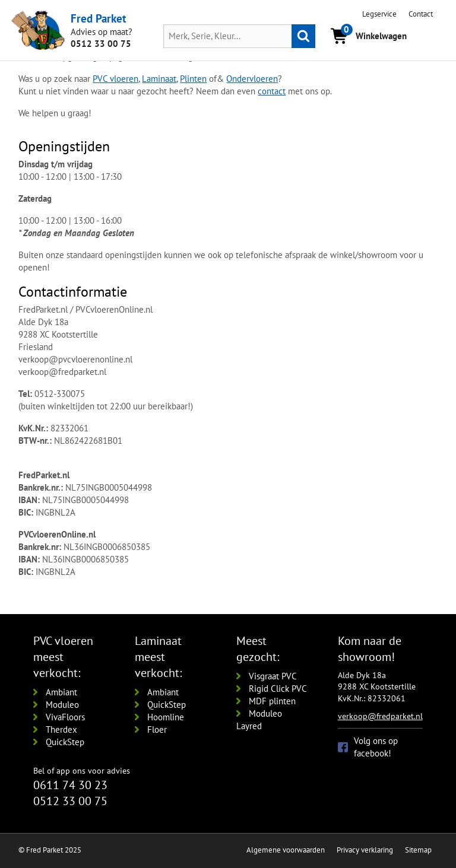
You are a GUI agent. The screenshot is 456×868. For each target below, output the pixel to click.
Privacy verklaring (365, 850)
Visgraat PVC (273, 676)
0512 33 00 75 (101, 44)
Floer (157, 729)
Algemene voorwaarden (286, 850)
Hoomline (166, 717)
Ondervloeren (252, 79)
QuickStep (65, 742)
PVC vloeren (115, 79)
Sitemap (418, 850)
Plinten (193, 79)
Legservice (379, 14)
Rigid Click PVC (278, 689)
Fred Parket (99, 18)
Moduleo (62, 705)
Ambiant (61, 692)
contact (272, 91)
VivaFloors (65, 717)
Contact (421, 14)
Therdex (61, 729)
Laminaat (159, 79)
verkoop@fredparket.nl (380, 716)
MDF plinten (272, 701)
